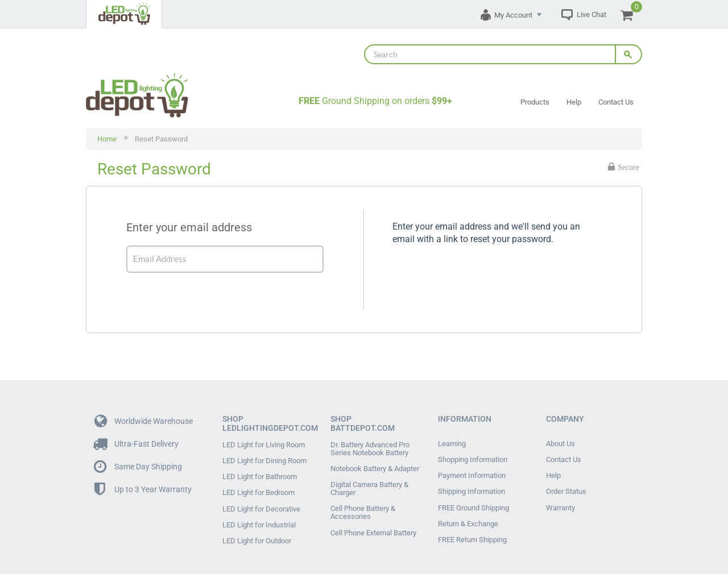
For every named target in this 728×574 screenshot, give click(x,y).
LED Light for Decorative (261, 495)
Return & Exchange (468, 506)
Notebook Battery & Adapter (375, 465)
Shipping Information (471, 481)
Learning (452, 444)
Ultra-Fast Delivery (136, 444)
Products (535, 102)
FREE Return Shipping (472, 519)
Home (107, 139)
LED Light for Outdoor (257, 520)
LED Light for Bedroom (258, 483)
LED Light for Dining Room (264, 457)
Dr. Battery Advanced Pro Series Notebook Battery (370, 449)
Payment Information (472, 469)
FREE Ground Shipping (473, 494)
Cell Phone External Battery (373, 519)
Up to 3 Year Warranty (143, 490)
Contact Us (616, 102)
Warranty (561, 494)
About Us (561, 444)
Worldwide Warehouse (144, 421)
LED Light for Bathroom (260, 470)
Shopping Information (473, 456)
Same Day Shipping (138, 467)
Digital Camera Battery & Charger (369, 482)
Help (574, 102)
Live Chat (591, 14)
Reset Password (161, 139)
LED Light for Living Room (264, 445)
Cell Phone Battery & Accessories (363, 502)
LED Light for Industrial (259, 508)
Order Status (566, 481)
